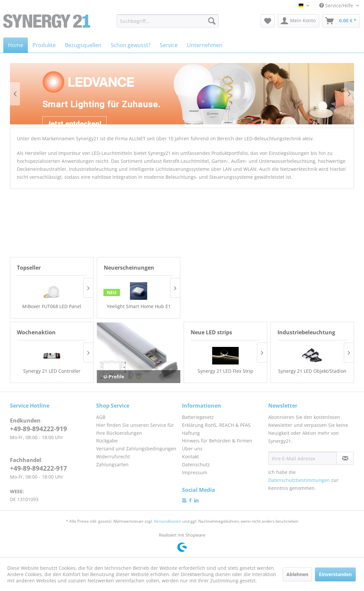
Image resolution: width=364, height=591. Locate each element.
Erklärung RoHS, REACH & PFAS (216, 425)
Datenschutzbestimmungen (299, 480)
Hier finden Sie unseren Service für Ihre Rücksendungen (135, 429)
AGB (101, 417)
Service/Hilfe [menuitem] (337, 5)
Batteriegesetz (198, 417)
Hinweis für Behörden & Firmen (217, 441)
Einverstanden (335, 574)
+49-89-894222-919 (38, 429)
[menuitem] (168, 21)
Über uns (192, 449)
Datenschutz (196, 464)
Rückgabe (107, 441)
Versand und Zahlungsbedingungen (136, 449)
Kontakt (190, 457)
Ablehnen (297, 574)
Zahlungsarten (112, 464)
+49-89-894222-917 (38, 468)
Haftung (191, 433)
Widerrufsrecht (113, 457)
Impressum (195, 472)
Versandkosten (168, 521)
